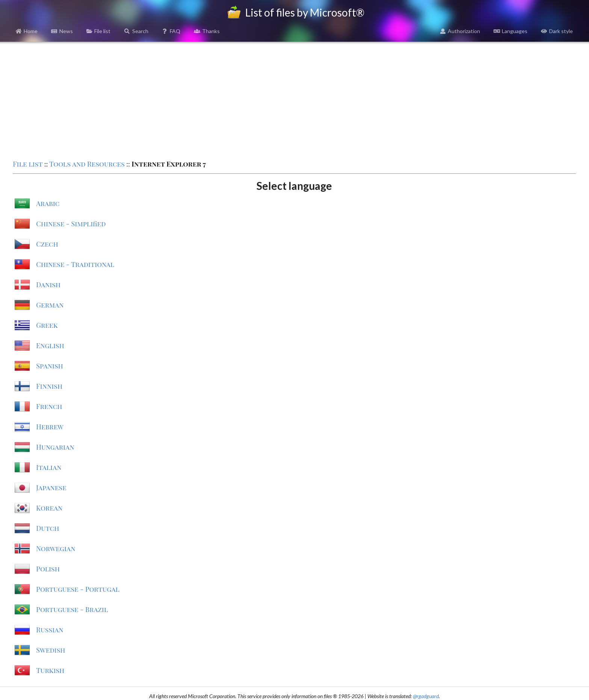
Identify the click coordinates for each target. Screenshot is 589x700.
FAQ (171, 31)
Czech (47, 244)
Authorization (460, 31)
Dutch (48, 528)
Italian (49, 467)
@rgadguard (426, 696)
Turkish (50, 670)
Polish (48, 569)
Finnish (49, 386)
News (62, 31)
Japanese (51, 488)
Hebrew (50, 427)
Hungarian (55, 447)
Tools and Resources (87, 164)
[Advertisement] (294, 100)
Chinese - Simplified (71, 224)
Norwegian (56, 548)
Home (27, 31)
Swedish (51, 650)
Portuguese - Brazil (72, 609)
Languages (510, 31)
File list (99, 31)
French (49, 406)
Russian (50, 630)
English (50, 345)
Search (136, 31)
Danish (48, 285)
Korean (49, 508)
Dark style (557, 31)
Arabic (48, 203)
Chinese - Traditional (75, 264)
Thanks (207, 31)
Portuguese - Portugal (78, 589)
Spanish (49, 366)
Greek (47, 325)
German (50, 305)
